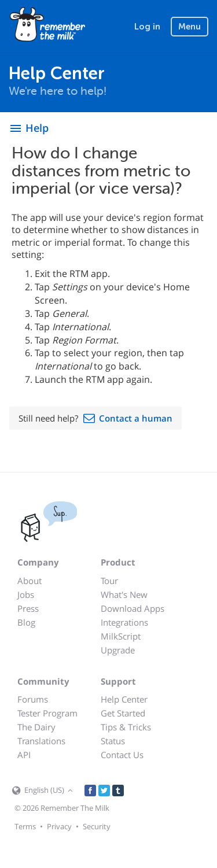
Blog (26, 622)
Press (28, 608)
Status (113, 741)
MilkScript (121, 636)
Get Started (123, 713)
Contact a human (136, 418)
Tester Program (47, 713)
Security (97, 826)
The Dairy (36, 727)
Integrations (124, 622)
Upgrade (118, 650)
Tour (109, 581)
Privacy (59, 826)
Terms (25, 826)
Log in (147, 27)
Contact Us (122, 755)
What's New (124, 594)
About (30, 581)
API (24, 755)
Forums (33, 699)
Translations (41, 741)
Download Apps (133, 608)
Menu (190, 27)
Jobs (26, 594)
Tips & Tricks (126, 727)
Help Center (124, 699)
